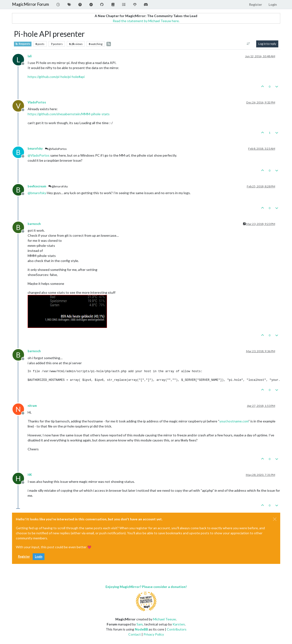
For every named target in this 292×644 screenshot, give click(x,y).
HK (30, 475)
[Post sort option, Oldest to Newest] (248, 44)
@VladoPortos (56, 149)
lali (30, 56)
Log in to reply (267, 44)
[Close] (275, 519)
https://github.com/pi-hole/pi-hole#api (56, 77)
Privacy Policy (154, 634)
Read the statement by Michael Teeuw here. (146, 21)
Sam (140, 624)
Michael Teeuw (165, 619)
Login (39, 557)
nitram (32, 406)
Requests (23, 44)
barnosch (34, 224)
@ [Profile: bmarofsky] (37, 193)
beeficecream (37, 186)
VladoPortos (37, 102)
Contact (135, 634)
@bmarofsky (58, 186)
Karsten (179, 624)
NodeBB (141, 629)
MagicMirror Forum (31, 4)
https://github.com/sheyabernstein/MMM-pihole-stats (69, 114)
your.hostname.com (234, 421)
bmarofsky (35, 149)
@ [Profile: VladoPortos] (39, 155)
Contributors (177, 629)
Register (24, 557)
